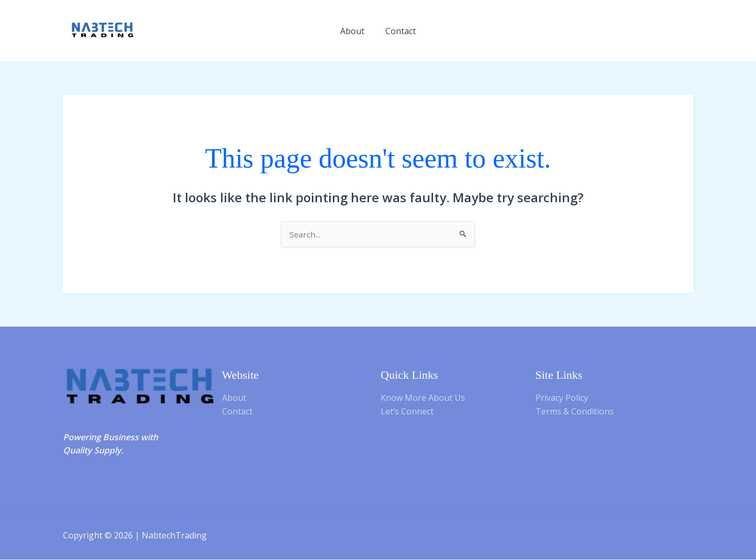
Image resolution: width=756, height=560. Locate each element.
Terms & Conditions (575, 412)
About (352, 31)
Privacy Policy (562, 398)
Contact (401, 31)
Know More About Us (423, 398)
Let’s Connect (407, 412)
